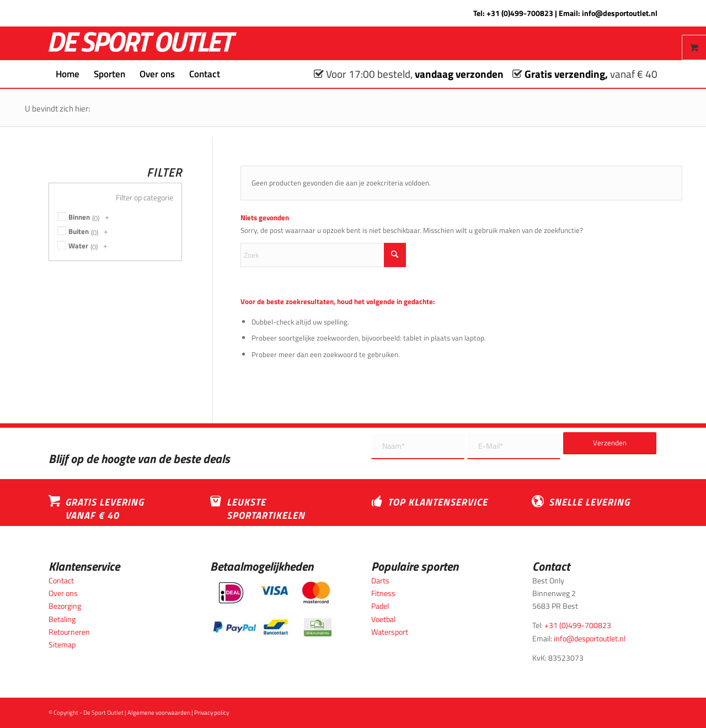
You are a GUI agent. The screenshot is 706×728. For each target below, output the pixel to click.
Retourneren (69, 632)
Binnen (79, 217)
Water (78, 246)
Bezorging (65, 606)
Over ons (63, 593)
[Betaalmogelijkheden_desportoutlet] (272, 609)
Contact (61, 580)
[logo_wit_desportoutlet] (143, 43)
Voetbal (383, 619)
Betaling (62, 619)
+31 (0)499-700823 (520, 13)
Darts (380, 580)
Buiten (79, 231)
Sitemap (62, 644)
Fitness (383, 593)
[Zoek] (234, 74)
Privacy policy (212, 713)
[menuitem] (68, 74)
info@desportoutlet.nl (620, 13)
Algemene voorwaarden (159, 713)
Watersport (390, 632)
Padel (380, 606)
